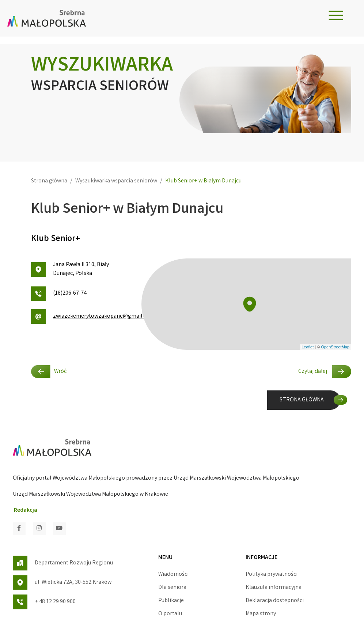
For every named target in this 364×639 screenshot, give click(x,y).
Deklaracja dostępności (275, 601)
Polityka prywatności (272, 574)
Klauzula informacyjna (274, 588)
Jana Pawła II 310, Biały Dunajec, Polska (70, 269)
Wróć (49, 372)
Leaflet (308, 347)
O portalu (170, 614)
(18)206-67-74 (59, 294)
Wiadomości (173, 574)
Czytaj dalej (325, 372)
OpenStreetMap (335, 347)
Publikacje (171, 601)
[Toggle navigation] (336, 15)
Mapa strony (261, 614)
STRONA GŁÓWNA (302, 400)
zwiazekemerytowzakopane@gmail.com (81, 317)
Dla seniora (172, 588)
